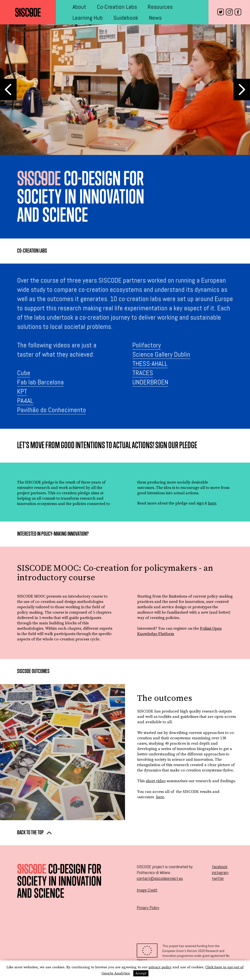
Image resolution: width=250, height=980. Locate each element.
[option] (125, 90)
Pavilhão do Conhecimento (52, 410)
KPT (22, 391)
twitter (218, 878)
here (212, 503)
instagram (220, 872)
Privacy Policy (148, 908)
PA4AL (25, 401)
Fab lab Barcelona (40, 382)
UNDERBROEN (150, 382)
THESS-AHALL (150, 364)
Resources (160, 7)
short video (156, 781)
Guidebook (126, 18)
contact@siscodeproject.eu (160, 878)
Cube (24, 373)
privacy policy (160, 967)
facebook (220, 867)
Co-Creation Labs (117, 7)
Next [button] (242, 90)
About (79, 7)
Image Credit (147, 890)
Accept (141, 973)
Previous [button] (8, 90)
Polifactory (147, 345)
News (155, 18)
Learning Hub (88, 18)
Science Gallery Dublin (161, 354)
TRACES (143, 373)
